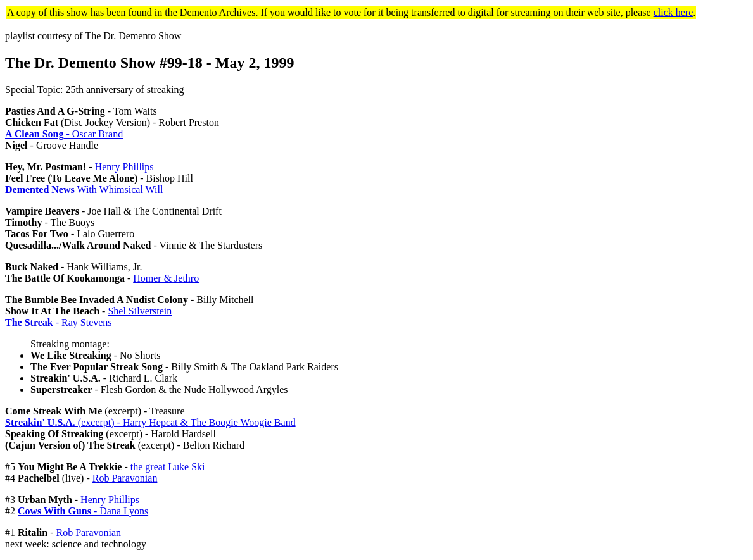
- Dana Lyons (83, 511)
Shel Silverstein (140, 311)
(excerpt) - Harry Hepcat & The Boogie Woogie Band (150, 422)
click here (674, 12)
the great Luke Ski (168, 467)
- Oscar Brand (64, 134)
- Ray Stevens (59, 322)
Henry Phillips (124, 167)
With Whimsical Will (84, 190)
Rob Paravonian (125, 478)
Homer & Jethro (166, 278)
